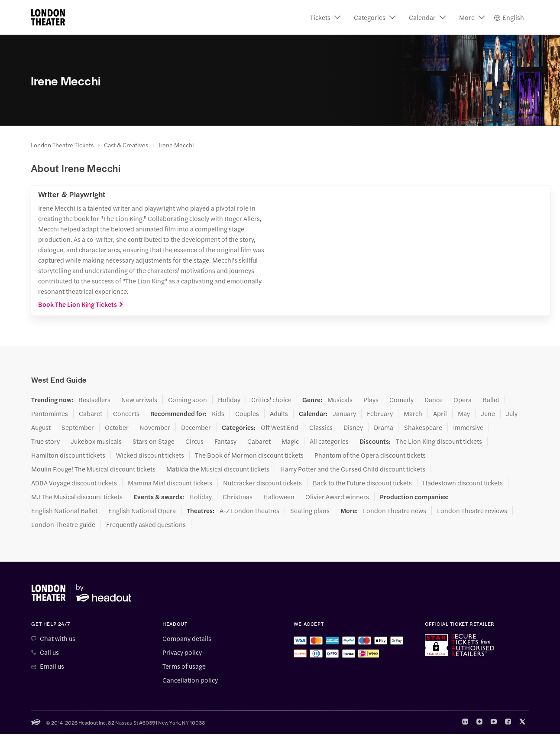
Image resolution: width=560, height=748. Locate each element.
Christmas (238, 497)
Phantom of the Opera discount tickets (370, 455)
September (78, 427)
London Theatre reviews (472, 511)
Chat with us (58, 638)
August (41, 427)
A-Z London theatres (249, 511)
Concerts (126, 413)
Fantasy (225, 441)
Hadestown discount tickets (463, 483)
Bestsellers (94, 400)
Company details (187, 638)
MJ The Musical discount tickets (77, 497)
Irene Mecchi (176, 145)
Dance (434, 400)
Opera (463, 400)
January (344, 413)
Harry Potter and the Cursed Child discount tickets (353, 469)
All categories (329, 441)
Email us (52, 666)
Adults (279, 413)
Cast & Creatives (126, 145)
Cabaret (91, 413)
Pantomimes (50, 413)
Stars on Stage (154, 441)
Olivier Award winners (337, 497)
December (196, 427)
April (440, 413)
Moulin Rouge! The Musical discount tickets (93, 469)
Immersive (468, 427)
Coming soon (188, 400)
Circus (194, 441)
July (512, 413)
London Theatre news (395, 511)
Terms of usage (184, 666)
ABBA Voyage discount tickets (74, 483)
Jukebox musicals (96, 441)
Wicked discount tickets (150, 455)
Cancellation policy (190, 680)
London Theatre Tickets (62, 145)
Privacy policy (182, 652)
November (155, 427)
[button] (325, 17)
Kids (218, 413)
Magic (290, 441)
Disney (353, 427)
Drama (384, 427)
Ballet (491, 400)
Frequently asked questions (146, 524)
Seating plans (310, 511)
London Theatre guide (63, 524)
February (380, 413)
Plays (371, 400)
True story (45, 441)
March (413, 413)
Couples (247, 413)
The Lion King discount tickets (439, 441)
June (488, 413)
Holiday (229, 400)
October (117, 427)
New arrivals (139, 400)
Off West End (280, 427)
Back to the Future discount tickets (362, 483)
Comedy (401, 400)
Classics (321, 427)
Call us (49, 652)
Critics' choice (271, 400)
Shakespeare (423, 427)
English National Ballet (64, 511)
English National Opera (142, 511)
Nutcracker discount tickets (262, 483)
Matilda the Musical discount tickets (218, 469)
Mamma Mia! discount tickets (170, 483)
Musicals (340, 400)
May (464, 413)
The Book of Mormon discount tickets (249, 455)
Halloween (279, 497)
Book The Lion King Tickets (81, 304)
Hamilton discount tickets (68, 455)
